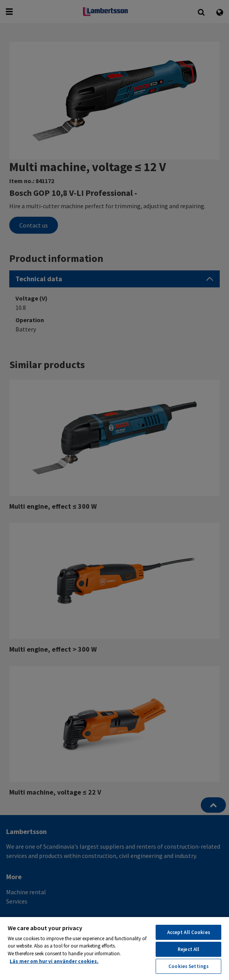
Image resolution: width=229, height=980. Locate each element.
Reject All (188, 949)
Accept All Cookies (189, 932)
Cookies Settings (188, 966)
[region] (114, 948)
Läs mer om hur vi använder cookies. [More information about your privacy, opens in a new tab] (54, 961)
